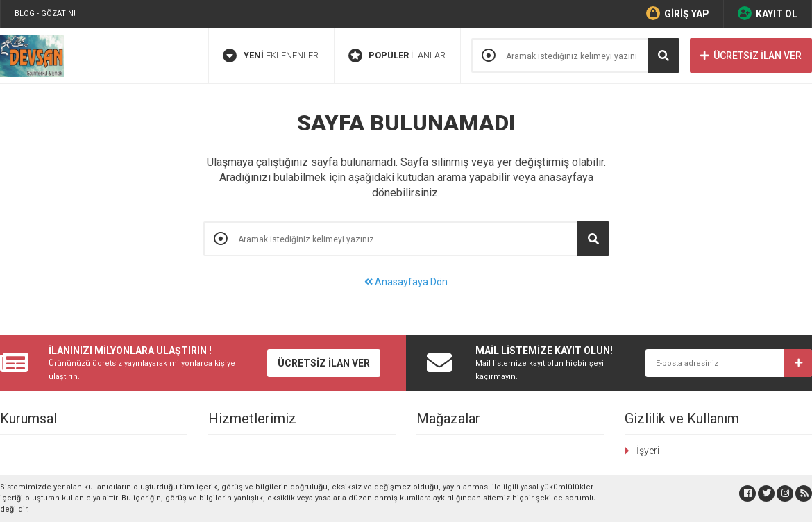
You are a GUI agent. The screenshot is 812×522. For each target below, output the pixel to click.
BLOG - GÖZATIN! (45, 14)
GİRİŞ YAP (678, 13)
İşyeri (648, 451)
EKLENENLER (271, 56)
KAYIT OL (768, 13)
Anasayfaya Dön (406, 282)
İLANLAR (397, 56)
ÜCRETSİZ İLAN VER (751, 56)
